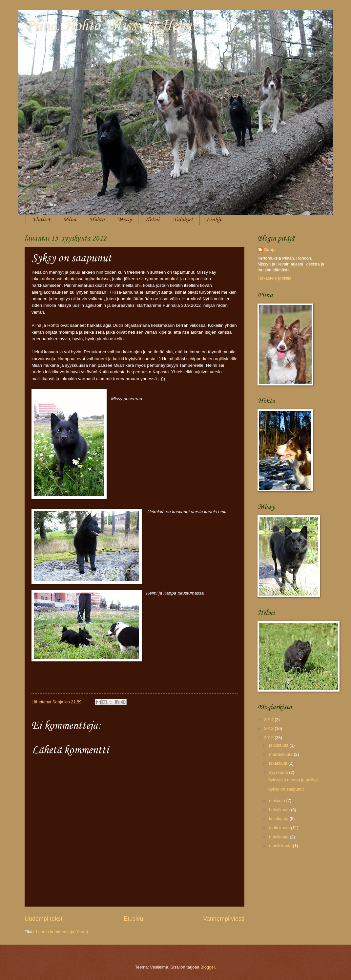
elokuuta (278, 801)
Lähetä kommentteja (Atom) (62, 932)
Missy (125, 220)
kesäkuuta (279, 819)
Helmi (152, 220)
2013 (269, 728)
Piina (70, 220)
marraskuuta (281, 754)
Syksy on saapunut (286, 789)
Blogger (208, 967)
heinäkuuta (280, 810)
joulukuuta (279, 745)
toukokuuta (280, 828)
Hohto (97, 220)
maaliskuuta (281, 846)
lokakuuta (279, 763)
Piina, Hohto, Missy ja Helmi (110, 26)
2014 (269, 720)
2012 (269, 738)
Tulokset (183, 220)
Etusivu (133, 919)
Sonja (270, 250)
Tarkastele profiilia (274, 278)
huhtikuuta (279, 837)
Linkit (214, 220)
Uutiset (41, 220)
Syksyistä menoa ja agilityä (293, 780)
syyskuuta (279, 772)
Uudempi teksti (44, 919)
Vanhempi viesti (224, 919)
